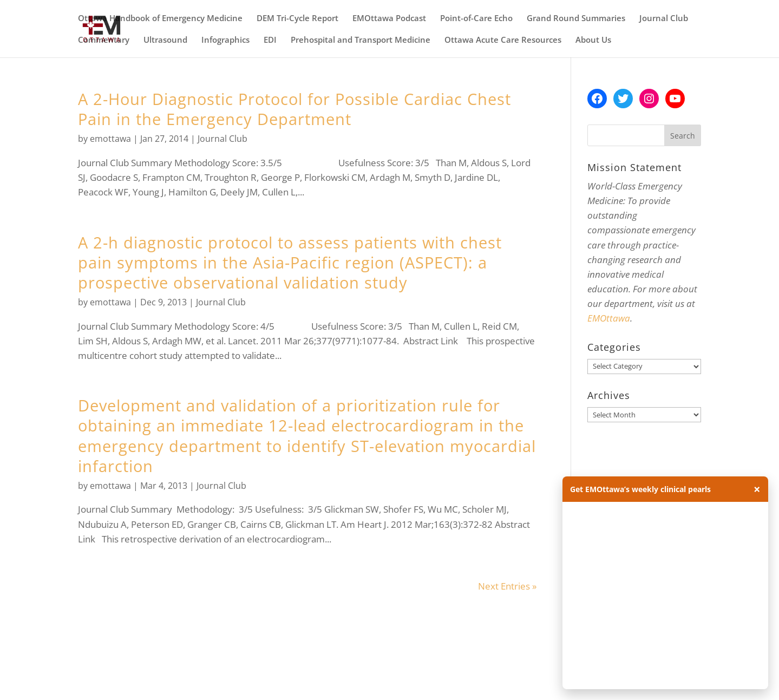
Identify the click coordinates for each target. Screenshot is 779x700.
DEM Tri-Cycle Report (297, 19)
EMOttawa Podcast (389, 19)
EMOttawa (609, 318)
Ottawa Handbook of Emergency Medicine (160, 19)
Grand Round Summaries (576, 19)
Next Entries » (507, 586)
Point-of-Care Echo (476, 19)
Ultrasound (165, 40)
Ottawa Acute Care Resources (503, 40)
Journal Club (664, 19)
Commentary (104, 40)
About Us (593, 40)
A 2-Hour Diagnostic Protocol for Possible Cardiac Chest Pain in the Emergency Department (294, 109)
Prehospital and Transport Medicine (361, 40)
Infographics (225, 40)
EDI (270, 40)
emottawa (110, 139)
